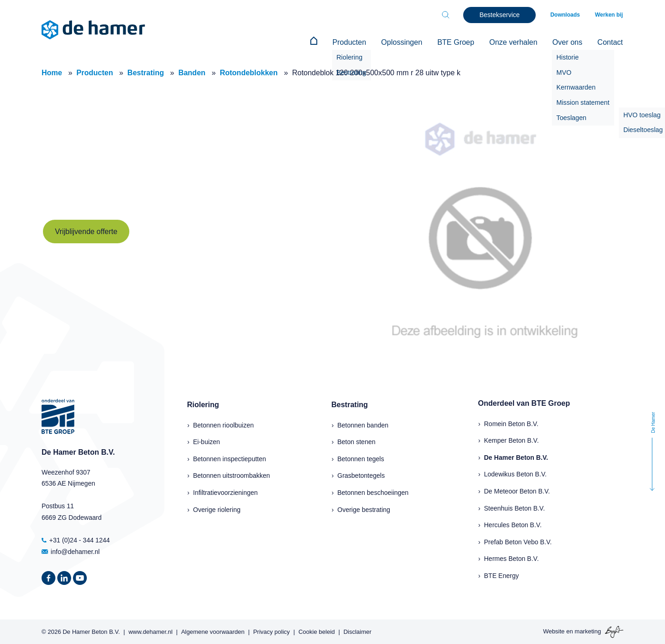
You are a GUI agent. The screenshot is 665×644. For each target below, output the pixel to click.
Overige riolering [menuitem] (217, 509)
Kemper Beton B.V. (511, 440)
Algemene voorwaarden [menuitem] (213, 631)
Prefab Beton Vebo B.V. (518, 542)
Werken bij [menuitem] (610, 15)
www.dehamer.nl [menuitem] (150, 631)
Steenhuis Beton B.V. (514, 507)
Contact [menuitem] (611, 42)
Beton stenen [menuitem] (357, 441)
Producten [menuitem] (356, 42)
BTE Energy (501, 575)
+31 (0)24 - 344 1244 (76, 540)
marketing (588, 631)
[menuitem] (322, 42)
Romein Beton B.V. (511, 423)
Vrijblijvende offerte (86, 231)
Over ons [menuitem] (569, 42)
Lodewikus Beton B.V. (515, 474)
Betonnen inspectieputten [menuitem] (230, 458)
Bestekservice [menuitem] (502, 15)
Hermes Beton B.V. (511, 558)
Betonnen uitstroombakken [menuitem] (232, 475)
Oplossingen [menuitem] (407, 42)
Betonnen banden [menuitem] (363, 424)
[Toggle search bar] (448, 15)
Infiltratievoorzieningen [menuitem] (225, 492)
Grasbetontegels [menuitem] (361, 475)
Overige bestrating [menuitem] (364, 509)
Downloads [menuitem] (567, 15)
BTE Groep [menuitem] (460, 42)
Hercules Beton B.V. (513, 524)
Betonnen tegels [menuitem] (361, 458)
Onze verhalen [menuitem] (516, 42)
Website (554, 631)
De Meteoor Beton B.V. (517, 491)
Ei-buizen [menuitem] (206, 441)
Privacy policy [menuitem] (271, 631)
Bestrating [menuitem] (350, 404)
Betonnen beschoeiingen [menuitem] (373, 492)
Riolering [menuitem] (203, 404)
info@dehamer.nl (71, 551)
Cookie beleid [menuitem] (317, 631)
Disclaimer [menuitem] (358, 631)
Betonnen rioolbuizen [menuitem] (224, 424)
